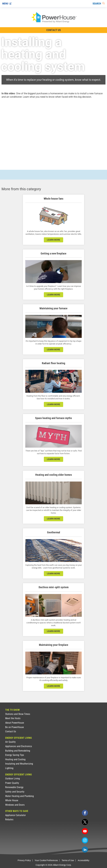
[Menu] (7, 4)
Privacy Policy (24, 860)
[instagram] (85, 840)
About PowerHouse (15, 723)
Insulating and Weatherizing (19, 764)
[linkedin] (85, 850)
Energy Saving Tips (15, 755)
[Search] (99, 4)
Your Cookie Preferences (46, 860)
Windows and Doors (15, 805)
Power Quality (12, 783)
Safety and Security (15, 792)
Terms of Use (68, 860)
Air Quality (10, 742)
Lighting (9, 768)
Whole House (12, 800)
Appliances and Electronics (19, 746)
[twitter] (85, 822)
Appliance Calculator (15, 815)
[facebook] (85, 813)
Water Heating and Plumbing (19, 796)
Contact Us (11, 731)
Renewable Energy (14, 787)
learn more (53, 240)
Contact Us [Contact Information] (54, 30)
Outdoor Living (12, 779)
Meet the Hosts (13, 718)
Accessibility (84, 860)
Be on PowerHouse (15, 727)
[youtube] (85, 831)
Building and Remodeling (18, 751)
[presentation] (53, 131)
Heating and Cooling (15, 759)
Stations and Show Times (18, 714)
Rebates (9, 819)
